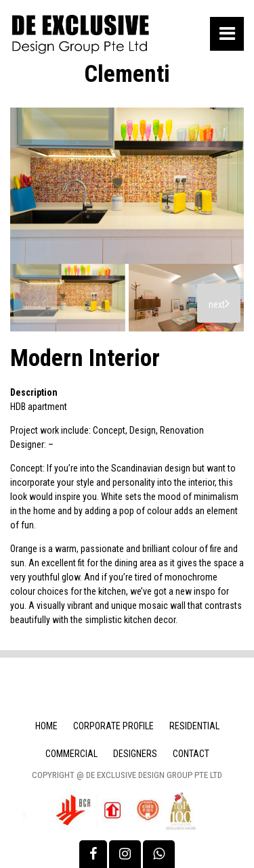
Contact (191, 754)
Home (46, 726)
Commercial (71, 754)
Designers (135, 754)
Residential (194, 726)
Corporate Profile (113, 726)
